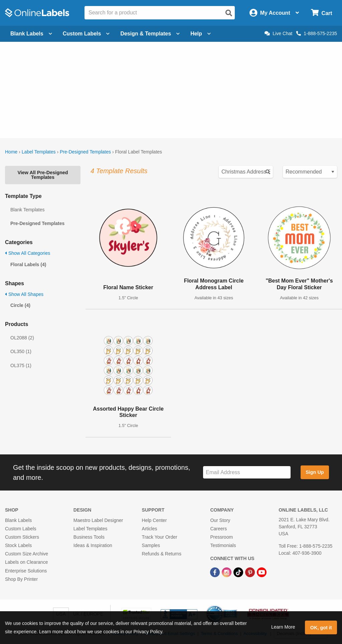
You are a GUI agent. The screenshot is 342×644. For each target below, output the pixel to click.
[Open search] (229, 13)
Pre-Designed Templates (85, 152)
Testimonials (223, 545)
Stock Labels (18, 545)
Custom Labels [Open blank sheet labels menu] (86, 34)
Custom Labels (21, 529)
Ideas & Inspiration (93, 545)
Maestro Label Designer (98, 520)
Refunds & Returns (162, 554)
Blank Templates (27, 210)
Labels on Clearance (26, 562)
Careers (218, 529)
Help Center (154, 520)
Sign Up (315, 472)
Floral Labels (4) (28, 264)
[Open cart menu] (321, 13)
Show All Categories (28, 253)
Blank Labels (18, 520)
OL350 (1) (21, 351)
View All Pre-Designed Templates (43, 175)
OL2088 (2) (22, 338)
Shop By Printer (21, 579)
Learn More (283, 627)
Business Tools (89, 537)
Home (11, 152)
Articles (150, 529)
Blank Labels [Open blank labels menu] (31, 34)
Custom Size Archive (27, 554)
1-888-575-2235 (317, 33)
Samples (151, 545)
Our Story (220, 520)
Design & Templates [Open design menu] (150, 34)
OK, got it (321, 628)
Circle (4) (20, 305)
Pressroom (221, 537)
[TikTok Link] (239, 572)
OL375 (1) (21, 365)
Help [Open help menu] (201, 34)
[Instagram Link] (227, 572)
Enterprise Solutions (26, 571)
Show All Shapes (24, 294)
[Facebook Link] (216, 572)
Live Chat (278, 33)
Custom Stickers (22, 537)
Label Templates (39, 152)
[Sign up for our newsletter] (247, 472)
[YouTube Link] (262, 572)
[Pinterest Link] (251, 572)
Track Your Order (160, 537)
